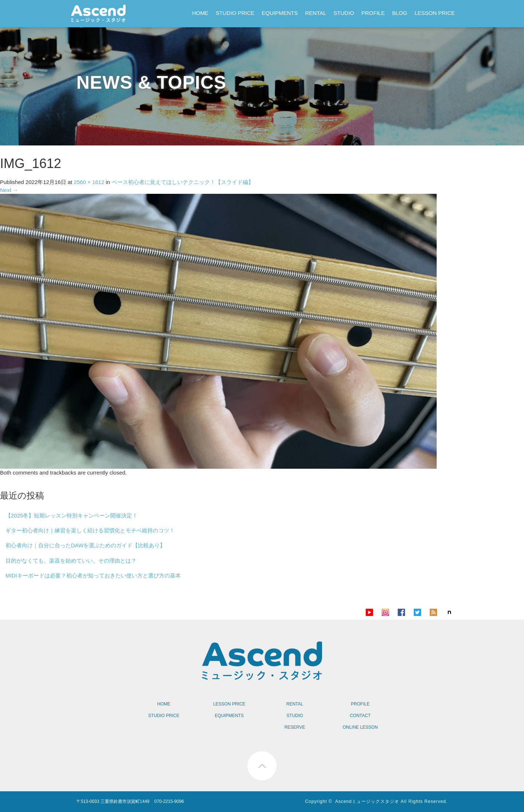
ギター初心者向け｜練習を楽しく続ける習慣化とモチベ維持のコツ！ (90, 530)
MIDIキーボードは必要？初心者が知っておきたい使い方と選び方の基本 (93, 575)
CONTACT (360, 716)
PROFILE (373, 13)
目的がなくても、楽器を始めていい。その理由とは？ (71, 561)
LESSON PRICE (435, 13)
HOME (200, 13)
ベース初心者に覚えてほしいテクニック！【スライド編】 (183, 182)
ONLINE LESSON (360, 727)
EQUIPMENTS (280, 13)
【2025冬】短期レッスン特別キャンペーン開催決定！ (72, 515)
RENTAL (316, 13)
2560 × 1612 (89, 182)
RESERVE (295, 727)
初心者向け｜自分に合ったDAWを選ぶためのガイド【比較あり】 (85, 545)
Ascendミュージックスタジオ (367, 801)
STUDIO (344, 13)
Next (9, 190)
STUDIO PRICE (235, 13)
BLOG (400, 13)
